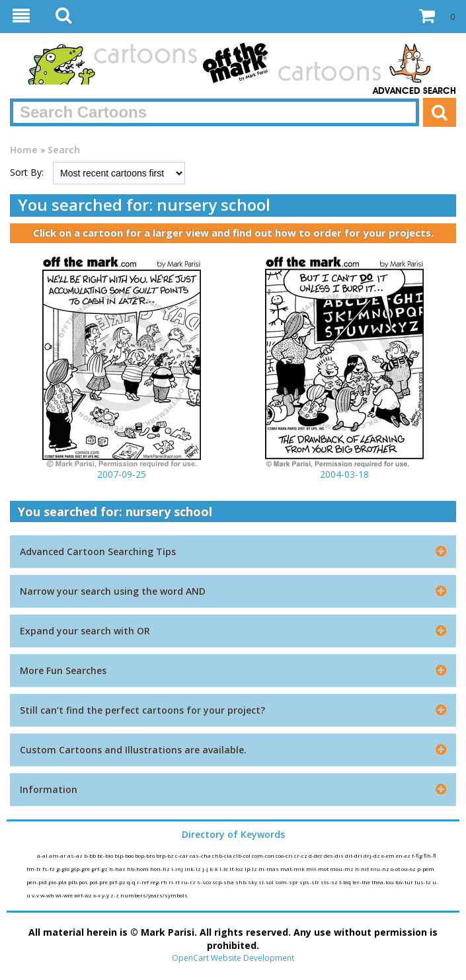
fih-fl (430, 855)
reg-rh (159, 882)
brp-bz (166, 855)
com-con (264, 855)
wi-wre (65, 895)
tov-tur (405, 882)
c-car (182, 855)
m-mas (269, 869)
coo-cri (285, 855)
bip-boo (125, 855)
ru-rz (189, 882)
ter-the (362, 882)
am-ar (58, 855)
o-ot (396, 869)
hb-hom (138, 869)
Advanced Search (414, 91)
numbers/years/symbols (154, 895)
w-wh (48, 895)
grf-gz (100, 869)
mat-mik (293, 869)
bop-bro (145, 855)
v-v (36, 895)
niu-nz (380, 869)
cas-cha (201, 855)
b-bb (91, 855)
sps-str (310, 882)
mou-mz (342, 869)
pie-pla (58, 882)
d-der (316, 855)
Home (24, 150)
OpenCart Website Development (233, 958)
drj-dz (372, 855)
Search (64, 150)
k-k (214, 869)
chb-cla (223, 855)
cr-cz (301, 855)
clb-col (243, 855)
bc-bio (106, 855)
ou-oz (409, 869)
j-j (206, 869)
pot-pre (99, 882)
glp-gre (81, 869)
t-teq (346, 882)
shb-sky (247, 882)
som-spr (287, 882)
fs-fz (49, 869)
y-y (106, 895)
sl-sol (267, 882)
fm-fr (34, 869)
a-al (43, 855)
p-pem (426, 869)
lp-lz (252, 869)
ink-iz (193, 869)
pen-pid (37, 882)
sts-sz (330, 882)
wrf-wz (84, 895)
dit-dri (354, 855)
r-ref (143, 882)
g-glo (63, 869)
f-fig (418, 855)
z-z (115, 895)
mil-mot (318, 869)
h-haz (118, 869)
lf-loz (237, 869)
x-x (97, 895)
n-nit (363, 869)
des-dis (334, 855)
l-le (224, 869)
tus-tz (423, 882)
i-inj (178, 869)
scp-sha (224, 882)
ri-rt (175, 882)
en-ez (404, 855)
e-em (389, 855)
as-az (76, 855)
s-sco (205, 882)
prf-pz (118, 882)
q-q (132, 882)
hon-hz (161, 869)
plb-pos (79, 882)
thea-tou (383, 882)
